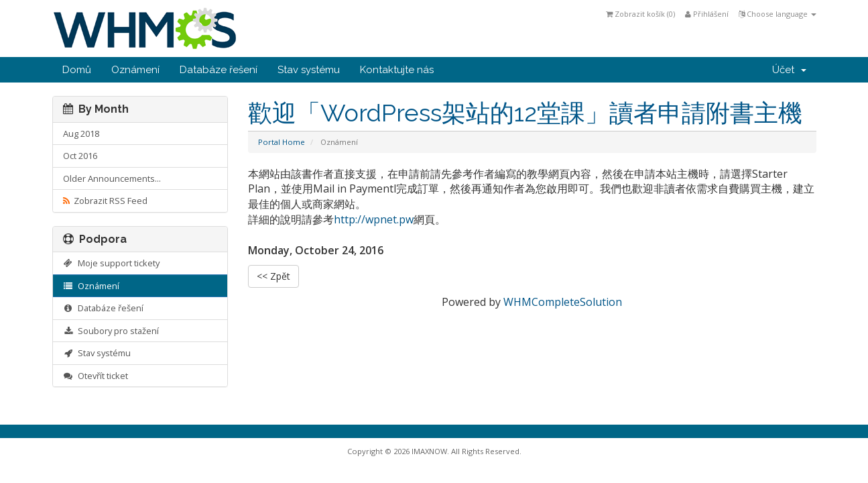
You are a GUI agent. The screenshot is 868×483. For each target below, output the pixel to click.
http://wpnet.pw (374, 219)
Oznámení (135, 70)
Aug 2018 (81, 133)
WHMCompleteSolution (563, 302)
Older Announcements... (112, 178)
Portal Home (282, 142)
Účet (789, 70)
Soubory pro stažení (111, 331)
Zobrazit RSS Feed (105, 201)
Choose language (778, 14)
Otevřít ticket (96, 376)
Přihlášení (707, 14)
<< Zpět (273, 276)
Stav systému (309, 70)
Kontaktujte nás (397, 70)
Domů (77, 70)
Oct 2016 (80, 156)
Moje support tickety (112, 263)
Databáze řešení (219, 70)
